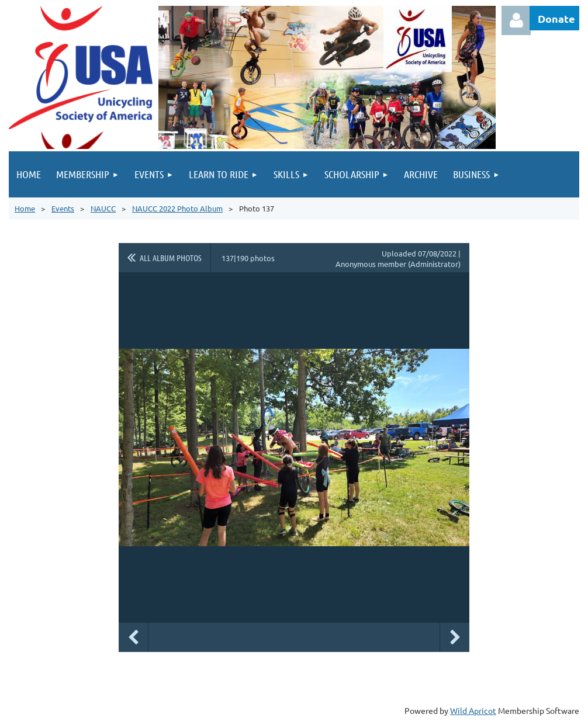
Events (63, 208)
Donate (556, 18)
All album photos (171, 258)
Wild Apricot (473, 710)
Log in (516, 20)
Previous (133, 637)
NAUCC (103, 208)
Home (25, 208)
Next (455, 637)
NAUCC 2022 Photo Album (177, 208)
